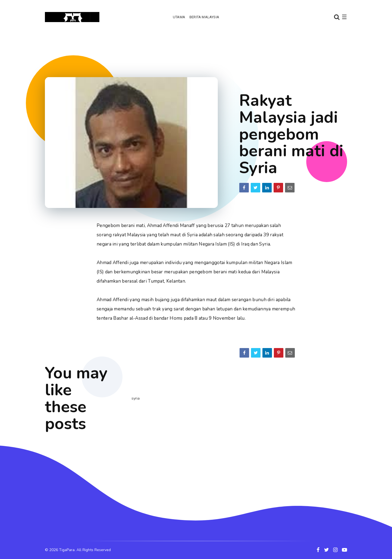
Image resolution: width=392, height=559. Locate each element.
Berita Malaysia (204, 17)
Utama (179, 17)
